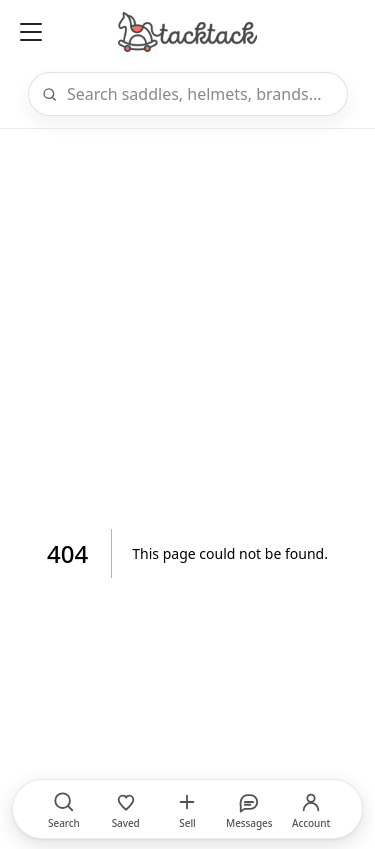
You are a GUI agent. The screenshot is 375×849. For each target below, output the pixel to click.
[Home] (187, 32)
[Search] (201, 94)
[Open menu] (31, 32)
